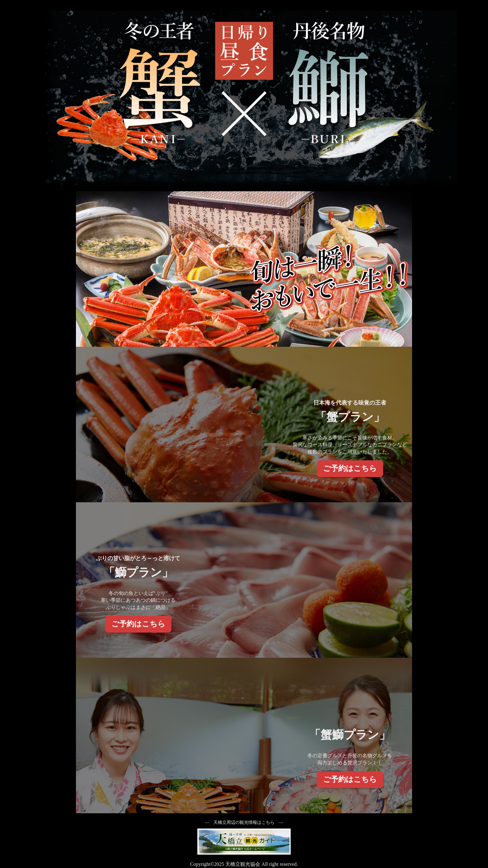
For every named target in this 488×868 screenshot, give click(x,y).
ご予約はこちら (350, 468)
